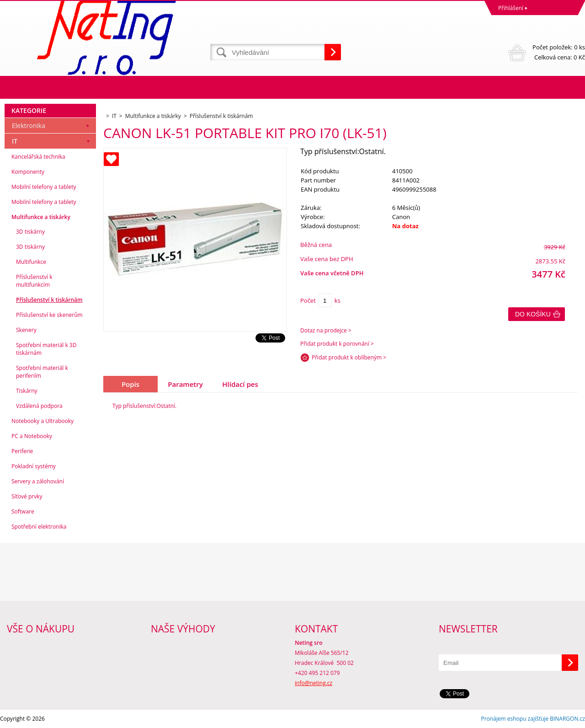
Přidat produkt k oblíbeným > (349, 357)
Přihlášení (511, 8)
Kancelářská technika (38, 157)
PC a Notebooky (32, 436)
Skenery (26, 330)
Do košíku (533, 314)
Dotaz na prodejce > (326, 330)
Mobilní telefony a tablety (44, 187)
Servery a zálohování (38, 481)
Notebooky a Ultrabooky (43, 421)
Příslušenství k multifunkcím (34, 281)
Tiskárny (27, 391)
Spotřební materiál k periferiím (42, 372)
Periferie (22, 451)
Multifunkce (31, 262)
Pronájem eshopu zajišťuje (515, 719)
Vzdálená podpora (39, 406)
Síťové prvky (27, 496)
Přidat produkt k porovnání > (337, 344)
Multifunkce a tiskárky (41, 217)
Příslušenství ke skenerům (49, 315)
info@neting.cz (314, 683)
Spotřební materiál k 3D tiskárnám (46, 349)
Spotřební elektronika (39, 527)
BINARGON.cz (567, 719)
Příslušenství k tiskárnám (49, 300)
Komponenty (28, 172)
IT (15, 141)
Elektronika (29, 126)
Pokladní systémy (34, 466)
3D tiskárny (30, 232)
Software (23, 511)
